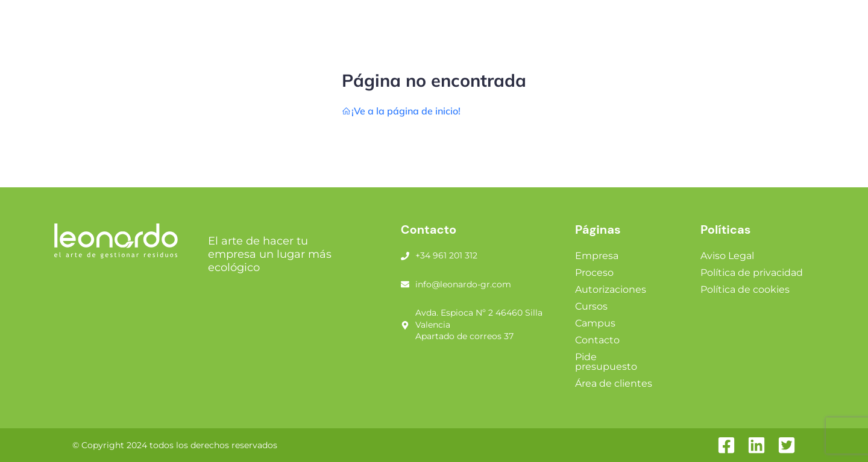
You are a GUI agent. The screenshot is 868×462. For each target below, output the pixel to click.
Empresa (597, 256)
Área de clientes (614, 383)
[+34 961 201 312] (405, 256)
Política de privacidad (752, 273)
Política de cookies (745, 289)
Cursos (591, 306)
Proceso (594, 273)
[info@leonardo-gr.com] (405, 284)
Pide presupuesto (606, 362)
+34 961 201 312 (446, 255)
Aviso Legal (727, 256)
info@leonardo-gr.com (463, 284)
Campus (595, 323)
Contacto (597, 340)
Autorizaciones (611, 289)
